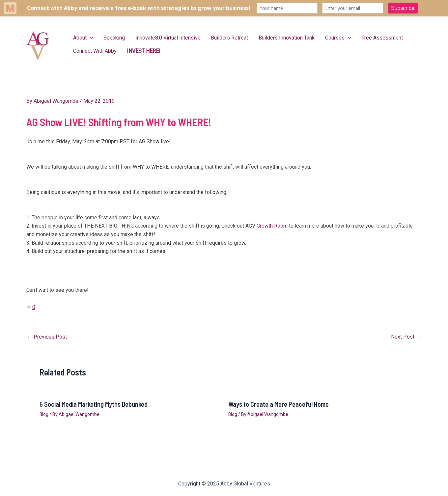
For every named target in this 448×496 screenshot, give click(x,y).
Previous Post (47, 337)
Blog (44, 414)
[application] (88, 38)
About (81, 38)
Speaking (109, 38)
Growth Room (272, 226)
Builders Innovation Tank (269, 38)
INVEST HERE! (138, 51)
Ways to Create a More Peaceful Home (279, 404)
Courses (317, 38)
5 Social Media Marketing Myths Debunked (94, 404)
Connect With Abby (93, 51)
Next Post (406, 337)
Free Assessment (357, 38)
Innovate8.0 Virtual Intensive (158, 38)
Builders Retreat (216, 38)
